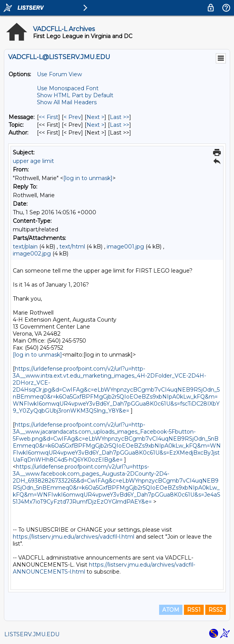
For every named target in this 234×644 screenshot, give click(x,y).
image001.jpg (125, 247)
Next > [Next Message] (95, 117)
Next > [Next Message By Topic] (95, 125)
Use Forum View (59, 74)
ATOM (171, 610)
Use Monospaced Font (68, 88)
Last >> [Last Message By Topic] (120, 125)
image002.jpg (32, 254)
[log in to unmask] (88, 178)
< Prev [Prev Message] (72, 117)
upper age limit (33, 161)
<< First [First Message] (49, 117)
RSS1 (194, 610)
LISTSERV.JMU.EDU (32, 634)
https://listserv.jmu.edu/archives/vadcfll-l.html (74, 537)
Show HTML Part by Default (75, 95)
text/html (72, 247)
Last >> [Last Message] (120, 117)
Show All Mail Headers (67, 102)
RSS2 (216, 610)
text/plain (25, 247)
